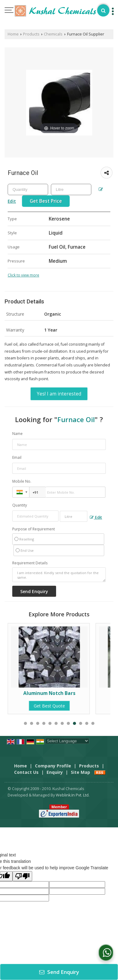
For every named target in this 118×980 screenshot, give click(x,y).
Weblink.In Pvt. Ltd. (73, 795)
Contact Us (26, 772)
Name (17, 434)
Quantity (20, 505)
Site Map (80, 772)
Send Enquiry (59, 972)
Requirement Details (30, 563)
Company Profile (53, 766)
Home (13, 34)
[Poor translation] (22, 876)
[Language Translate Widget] (67, 741)
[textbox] (71, 189)
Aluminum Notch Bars (50, 693)
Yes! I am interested (59, 394)
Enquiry (55, 772)
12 (93, 723)
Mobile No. (22, 481)
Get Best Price (46, 201)
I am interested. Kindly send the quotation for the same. (59, 575)
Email (17, 457)
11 (87, 723)
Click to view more (23, 275)
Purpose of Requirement (34, 529)
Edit (96, 517)
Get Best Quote (50, 706)
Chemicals (53, 34)
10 (81, 723)
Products (31, 34)
